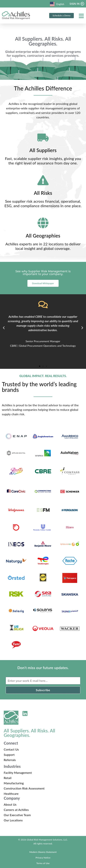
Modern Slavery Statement (43, 852)
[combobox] (57, 4)
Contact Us (11, 749)
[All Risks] (43, 180)
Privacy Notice (43, 858)
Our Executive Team (17, 815)
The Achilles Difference (43, 88)
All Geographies (43, 236)
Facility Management (18, 773)
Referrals (10, 760)
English (57, 4)
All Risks (43, 193)
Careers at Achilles (16, 810)
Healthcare (11, 794)
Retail (8, 778)
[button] (4, 328)
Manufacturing (14, 783)
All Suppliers (43, 150)
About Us (10, 804)
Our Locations (13, 820)
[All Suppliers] (43, 137)
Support (9, 755)
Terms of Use (43, 863)
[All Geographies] (43, 223)
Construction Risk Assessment (24, 788)
